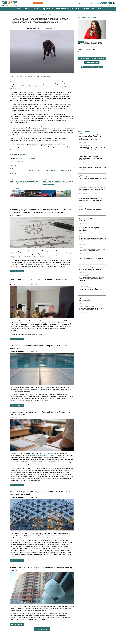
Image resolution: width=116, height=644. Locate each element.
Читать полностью (17, 271)
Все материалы (82, 52)
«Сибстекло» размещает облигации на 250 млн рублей (92, 168)
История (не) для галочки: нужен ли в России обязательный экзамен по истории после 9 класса (92, 178)
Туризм (92, 307)
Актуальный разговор (88, 17)
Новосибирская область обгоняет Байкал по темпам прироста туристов (92, 309)
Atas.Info (49, 110)
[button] (98, 3)
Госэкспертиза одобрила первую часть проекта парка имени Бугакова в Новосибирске (58, 183)
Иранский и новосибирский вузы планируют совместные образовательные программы (92, 229)
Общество (39, 15)
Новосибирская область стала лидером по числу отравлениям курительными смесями (92, 240)
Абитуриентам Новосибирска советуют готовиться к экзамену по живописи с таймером (91, 279)
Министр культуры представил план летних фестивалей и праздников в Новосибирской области (90, 209)
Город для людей (92, 63)
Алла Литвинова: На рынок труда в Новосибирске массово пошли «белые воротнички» (90, 43)
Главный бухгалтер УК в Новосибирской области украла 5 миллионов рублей (91, 268)
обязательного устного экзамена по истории (40, 455)
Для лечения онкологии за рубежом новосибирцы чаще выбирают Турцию (25, 182)
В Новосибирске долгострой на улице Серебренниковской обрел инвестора (42, 567)
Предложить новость (50, 171)
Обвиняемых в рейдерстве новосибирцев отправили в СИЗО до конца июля (92, 148)
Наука (80, 247)
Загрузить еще (42, 629)
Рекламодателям (109, 5)
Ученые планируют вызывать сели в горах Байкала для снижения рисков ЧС (92, 250)
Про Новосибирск (98, 58)
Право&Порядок (50, 15)
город (15, 165)
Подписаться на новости (64, 171)
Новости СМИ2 (14, 189)
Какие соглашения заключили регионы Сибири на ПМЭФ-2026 (91, 259)
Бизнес (81, 146)
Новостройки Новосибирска (92, 67)
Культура (81, 275)
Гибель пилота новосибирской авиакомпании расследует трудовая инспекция (90, 158)
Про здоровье (84, 58)
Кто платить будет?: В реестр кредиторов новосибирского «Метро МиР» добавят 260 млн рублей (92, 189)
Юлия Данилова (19, 285)
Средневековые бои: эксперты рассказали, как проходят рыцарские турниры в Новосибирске (92, 289)
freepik (15, 154)
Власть (30, 15)
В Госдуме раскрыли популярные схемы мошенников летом (91, 300)
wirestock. (24, 154)
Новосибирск (20, 162)
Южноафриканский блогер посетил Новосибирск (90, 220)
